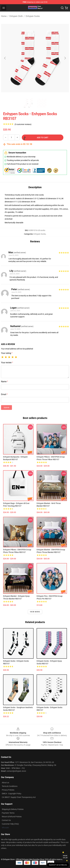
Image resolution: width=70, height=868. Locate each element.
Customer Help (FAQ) (10, 824)
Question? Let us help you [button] (58, 865)
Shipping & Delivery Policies (13, 809)
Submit (6, 408)
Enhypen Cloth (16, 16)
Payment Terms (8, 813)
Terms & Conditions (10, 786)
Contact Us (6, 820)
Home (4, 16)
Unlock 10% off (65, 857)
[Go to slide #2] (42, 103)
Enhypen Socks (33, 16)
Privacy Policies (8, 790)
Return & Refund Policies (12, 817)
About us (5, 783)
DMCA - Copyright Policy (12, 794)
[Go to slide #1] (28, 103)
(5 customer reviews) (23, 124)
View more (35, 612)
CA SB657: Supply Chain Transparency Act (19, 797)
